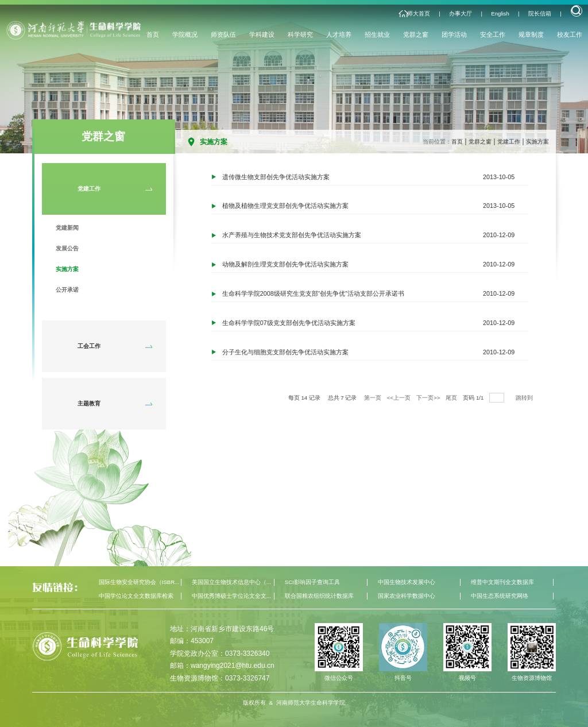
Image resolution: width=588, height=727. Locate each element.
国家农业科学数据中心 (407, 596)
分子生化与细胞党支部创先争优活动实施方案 (285, 353)
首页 (153, 34)
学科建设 (262, 34)
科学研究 (300, 34)
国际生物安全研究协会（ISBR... (139, 582)
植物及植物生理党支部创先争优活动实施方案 (285, 206)
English (500, 13)
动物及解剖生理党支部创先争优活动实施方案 (285, 265)
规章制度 (531, 34)
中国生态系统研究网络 (500, 596)
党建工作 (509, 142)
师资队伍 (223, 34)
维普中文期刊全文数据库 (502, 582)
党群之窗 (416, 34)
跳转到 (525, 398)
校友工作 (570, 34)
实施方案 (537, 142)
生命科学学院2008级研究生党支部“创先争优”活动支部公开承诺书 (313, 294)
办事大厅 (461, 13)
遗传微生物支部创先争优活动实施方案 (276, 177)
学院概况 (185, 34)
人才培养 (339, 34)
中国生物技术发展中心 (407, 582)
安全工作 (493, 34)
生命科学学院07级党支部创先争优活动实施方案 (289, 323)
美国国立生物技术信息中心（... (231, 582)
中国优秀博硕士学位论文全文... (231, 596)
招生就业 (377, 34)
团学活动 (454, 34)
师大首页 (419, 13)
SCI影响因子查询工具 (312, 582)
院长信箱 (540, 13)
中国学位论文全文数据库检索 (136, 596)
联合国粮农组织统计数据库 (319, 596)
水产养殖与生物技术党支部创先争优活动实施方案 (292, 235)
